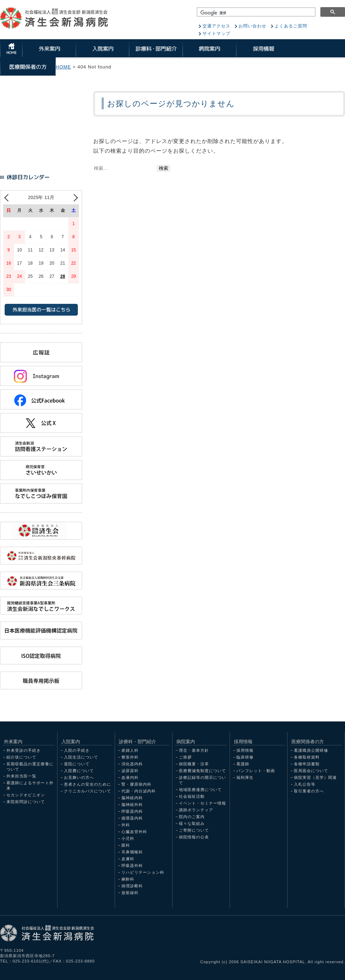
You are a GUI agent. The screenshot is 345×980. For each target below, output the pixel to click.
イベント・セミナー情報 (202, 803)
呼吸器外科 (132, 866)
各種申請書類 (307, 764)
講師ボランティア (196, 810)
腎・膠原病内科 (136, 784)
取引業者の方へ (309, 791)
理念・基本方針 (194, 750)
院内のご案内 (192, 817)
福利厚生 (245, 777)
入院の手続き (77, 750)
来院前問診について (26, 802)
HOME (63, 67)
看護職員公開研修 (311, 750)
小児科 (128, 838)
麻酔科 (128, 879)
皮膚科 (128, 859)
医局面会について (311, 771)
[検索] (256, 13)
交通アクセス (216, 26)
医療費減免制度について (202, 771)
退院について (77, 764)
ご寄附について (194, 830)
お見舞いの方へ (79, 777)
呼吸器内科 (132, 811)
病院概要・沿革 (194, 764)
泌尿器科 (130, 771)
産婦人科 (130, 750)
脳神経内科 (132, 798)
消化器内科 (132, 764)
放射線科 (130, 893)
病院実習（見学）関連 (315, 777)
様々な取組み (192, 823)
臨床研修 (245, 757)
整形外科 (130, 757)
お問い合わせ (252, 26)
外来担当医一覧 (21, 776)
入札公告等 (305, 784)
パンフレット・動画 (256, 771)
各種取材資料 (307, 757)
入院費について (79, 771)
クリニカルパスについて (87, 791)
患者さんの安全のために (87, 784)
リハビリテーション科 (143, 872)
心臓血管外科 (134, 832)
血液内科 (130, 777)
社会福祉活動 (192, 796)
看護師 (243, 764)
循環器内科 (132, 818)
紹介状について (21, 757)
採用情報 (245, 750)
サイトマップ (216, 34)
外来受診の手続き (24, 750)
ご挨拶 (185, 757)
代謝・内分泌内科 (139, 791)
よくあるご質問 (291, 26)
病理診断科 (132, 886)
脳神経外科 (132, 805)
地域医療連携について (200, 790)
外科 (126, 825)
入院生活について (81, 757)
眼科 (126, 845)
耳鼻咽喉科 (132, 852)
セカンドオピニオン (26, 795)
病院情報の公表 (194, 837)
